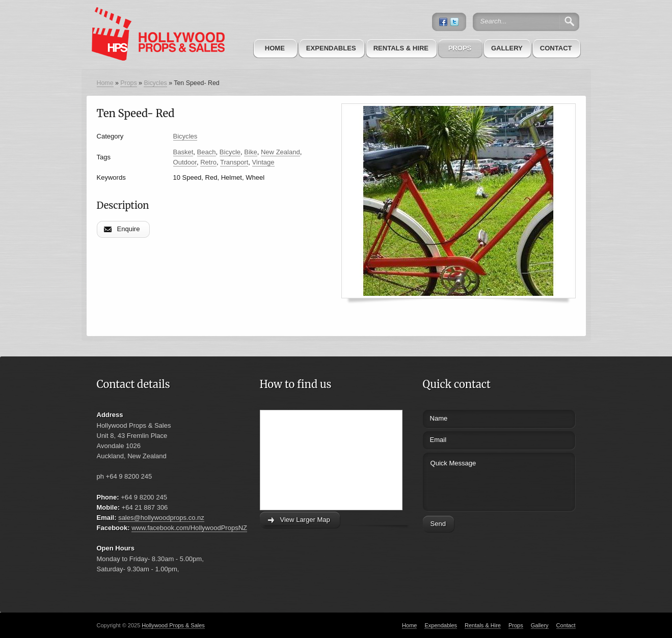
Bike (250, 152)
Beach (207, 152)
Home (275, 48)
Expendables (331, 48)
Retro (208, 162)
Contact (556, 48)
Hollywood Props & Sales (173, 625)
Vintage (263, 162)
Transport (234, 162)
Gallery (507, 48)
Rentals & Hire (401, 48)
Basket (183, 152)
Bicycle (230, 152)
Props (460, 48)
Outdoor (185, 162)
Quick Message (480, 480)
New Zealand (280, 152)
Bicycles (155, 83)
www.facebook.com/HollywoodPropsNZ (189, 528)
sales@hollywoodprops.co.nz (161, 518)
